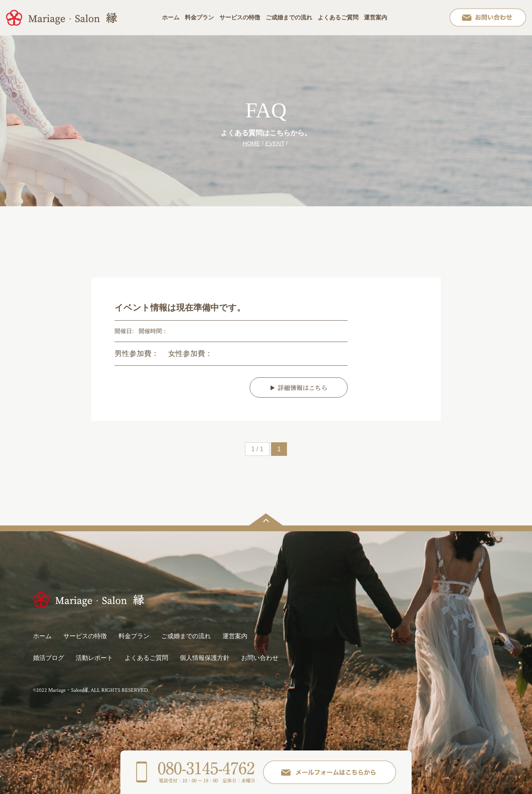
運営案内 (376, 17)
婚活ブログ (49, 658)
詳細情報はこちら (303, 388)
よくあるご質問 (338, 17)
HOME (251, 143)
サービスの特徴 (240, 17)
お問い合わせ (260, 658)
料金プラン (199, 17)
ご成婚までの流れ (289, 17)
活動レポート (94, 658)
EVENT (275, 143)
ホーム (171, 17)
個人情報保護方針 (205, 658)
